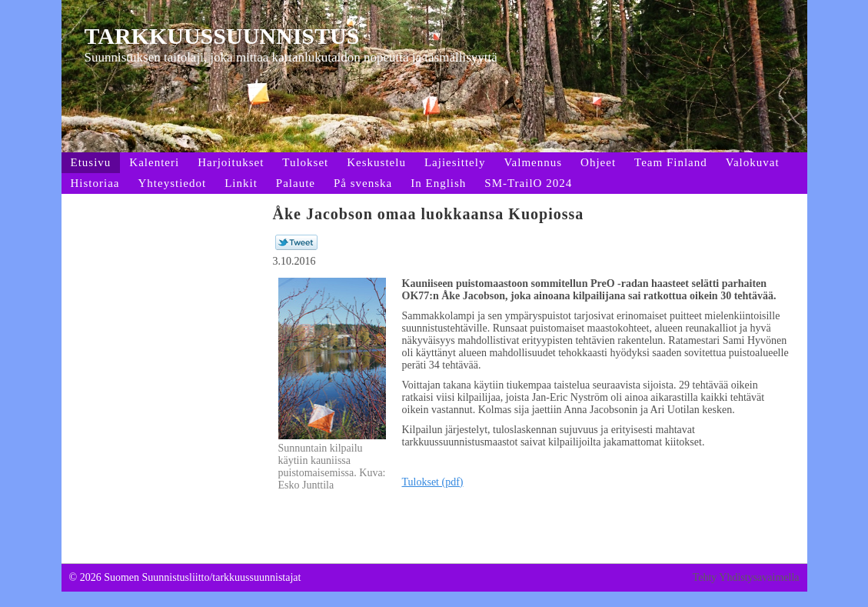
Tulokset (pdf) (433, 482)
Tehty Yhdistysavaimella (746, 577)
